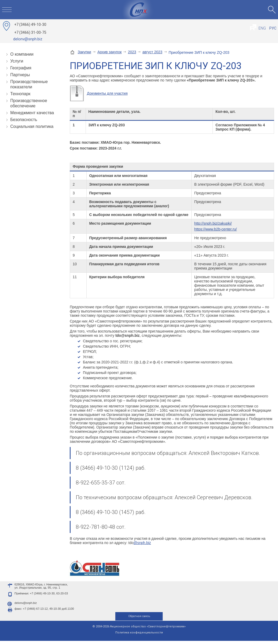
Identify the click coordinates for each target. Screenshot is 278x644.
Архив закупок (110, 52)
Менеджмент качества (32, 113)
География (21, 68)
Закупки (84, 52)
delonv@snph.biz (28, 39)
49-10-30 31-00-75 (30, 28)
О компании (22, 54)
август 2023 (152, 52)
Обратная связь (139, 619)
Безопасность (24, 120)
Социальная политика (32, 126)
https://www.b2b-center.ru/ (216, 229)
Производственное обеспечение (29, 103)
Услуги (17, 61)
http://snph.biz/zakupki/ (213, 223)
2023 (132, 52)
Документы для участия (107, 93)
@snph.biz (142, 543)
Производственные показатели (29, 84)
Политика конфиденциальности (139, 636)
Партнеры (20, 75)
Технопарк (20, 94)
